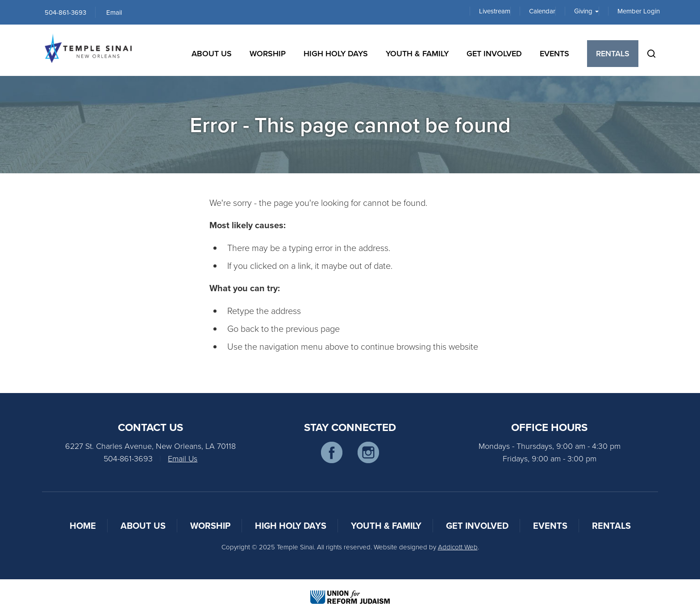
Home (83, 525)
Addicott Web (458, 547)
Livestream (495, 11)
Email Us (183, 458)
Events (554, 53)
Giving (586, 11)
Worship (268, 53)
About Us (212, 53)
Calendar (542, 11)
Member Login (639, 11)
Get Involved (494, 53)
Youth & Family (417, 53)
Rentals (613, 53)
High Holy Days (336, 53)
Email (114, 12)
